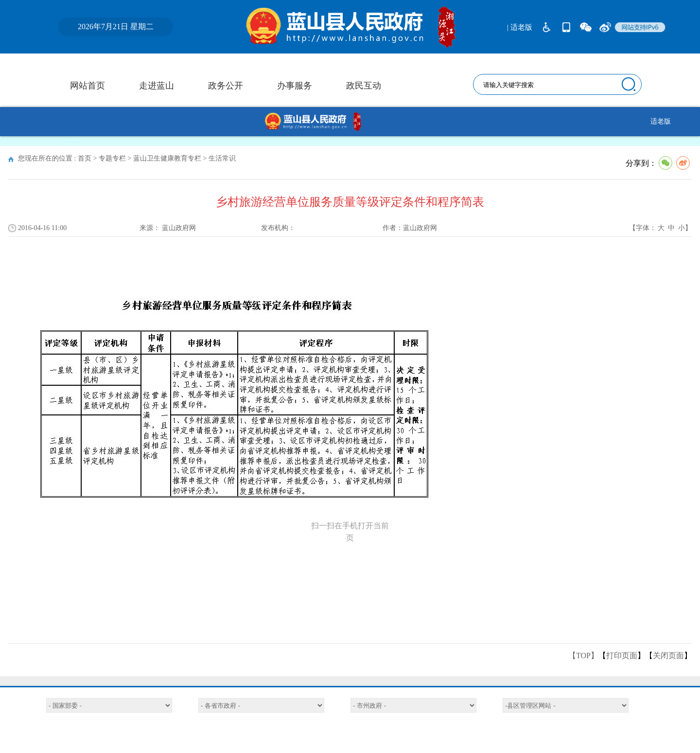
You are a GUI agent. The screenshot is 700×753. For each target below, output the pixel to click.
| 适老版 (520, 27)
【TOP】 (583, 655)
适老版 (661, 121)
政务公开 (226, 86)
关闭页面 (668, 655)
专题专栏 (112, 158)
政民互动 (364, 86)
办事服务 (295, 86)
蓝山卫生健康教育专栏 (167, 158)
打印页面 (622, 655)
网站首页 (87, 86)
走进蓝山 (157, 86)
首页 (85, 158)
